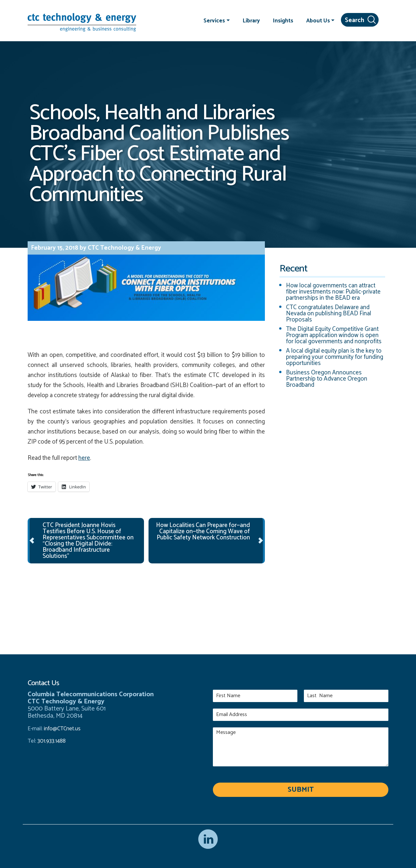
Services (214, 20)
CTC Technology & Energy (124, 248)
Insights (283, 20)
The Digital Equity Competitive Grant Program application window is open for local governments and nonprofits (334, 335)
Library (251, 20)
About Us (318, 20)
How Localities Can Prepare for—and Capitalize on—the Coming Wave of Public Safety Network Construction (203, 531)
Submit (301, 790)
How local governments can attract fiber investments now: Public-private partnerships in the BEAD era (333, 292)
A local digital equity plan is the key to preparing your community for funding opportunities (335, 357)
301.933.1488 (51, 741)
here (84, 458)
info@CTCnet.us (62, 729)
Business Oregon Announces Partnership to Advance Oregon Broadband (327, 379)
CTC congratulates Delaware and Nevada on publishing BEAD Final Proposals (329, 314)
